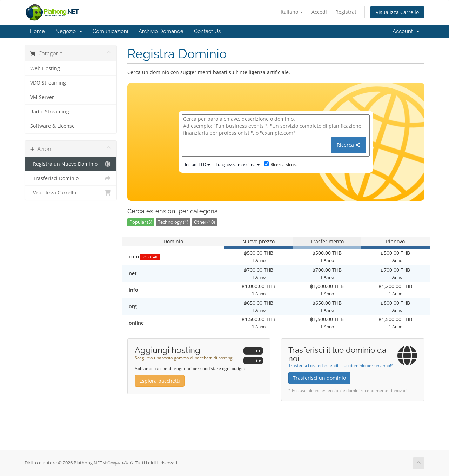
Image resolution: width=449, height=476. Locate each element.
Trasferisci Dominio (71, 178)
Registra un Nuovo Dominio (71, 164)
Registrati (347, 12)
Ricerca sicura (281, 164)
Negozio (69, 31)
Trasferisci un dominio (319, 378)
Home (37, 31)
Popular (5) (141, 222)
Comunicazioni (110, 31)
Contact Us (207, 31)
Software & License (52, 126)
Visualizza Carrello (397, 12)
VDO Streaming (48, 83)
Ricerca (349, 145)
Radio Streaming (50, 112)
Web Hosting (45, 68)
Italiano (292, 12)
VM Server (42, 97)
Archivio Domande (161, 31)
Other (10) (205, 222)
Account (406, 31)
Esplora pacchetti (160, 381)
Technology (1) (173, 222)
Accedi (319, 12)
